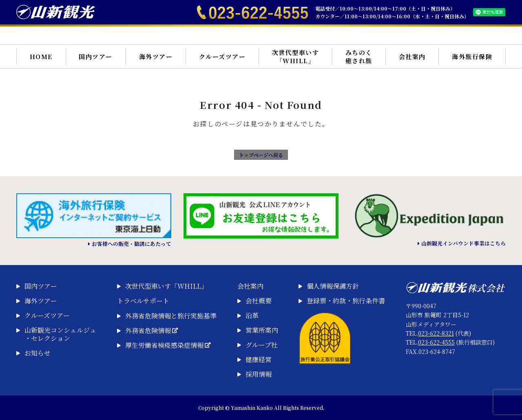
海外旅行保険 (472, 57)
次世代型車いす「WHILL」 (296, 56)
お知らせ (38, 353)
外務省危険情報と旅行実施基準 (171, 316)
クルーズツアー (222, 57)
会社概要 (259, 301)
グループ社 (262, 345)
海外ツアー (156, 57)
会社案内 (412, 57)
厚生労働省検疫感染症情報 (168, 345)
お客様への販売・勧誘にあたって (132, 244)
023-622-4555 (436, 342)
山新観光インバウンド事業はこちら (463, 243)
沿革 (252, 316)
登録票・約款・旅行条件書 (346, 301)
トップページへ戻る (261, 155)
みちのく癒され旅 (359, 56)
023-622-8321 (436, 333)
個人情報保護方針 (333, 286)
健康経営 (259, 360)
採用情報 (259, 374)
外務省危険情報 (152, 331)
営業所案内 (262, 330)
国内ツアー (96, 57)
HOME (41, 57)
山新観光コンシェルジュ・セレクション (60, 334)
